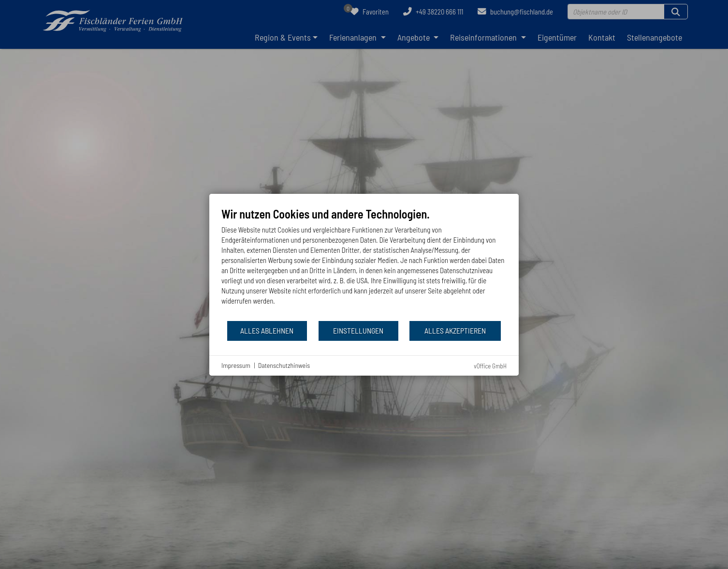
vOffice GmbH (490, 366)
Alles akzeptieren (455, 330)
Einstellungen (358, 330)
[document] (364, 263)
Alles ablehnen (267, 330)
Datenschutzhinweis (284, 365)
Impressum (236, 365)
